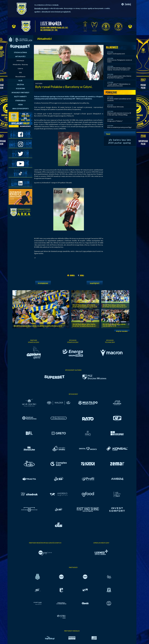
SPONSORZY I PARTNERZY (20, 93)
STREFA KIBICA (20, 101)
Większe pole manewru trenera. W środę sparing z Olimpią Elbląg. (119, 114)
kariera (117, 140)
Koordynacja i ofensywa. (116, 107)
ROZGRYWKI (20, 89)
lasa (124, 140)
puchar (118, 143)
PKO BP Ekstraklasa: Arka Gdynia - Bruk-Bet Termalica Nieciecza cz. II (114, 306)
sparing (127, 143)
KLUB (20, 80)
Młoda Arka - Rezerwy (20, 64)
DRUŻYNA (20, 85)
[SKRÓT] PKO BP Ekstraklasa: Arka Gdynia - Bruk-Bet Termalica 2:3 (119, 69)
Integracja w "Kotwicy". (115, 121)
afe (110, 140)
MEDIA (20, 105)
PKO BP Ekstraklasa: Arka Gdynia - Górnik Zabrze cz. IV (114, 325)
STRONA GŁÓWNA (20, 52)
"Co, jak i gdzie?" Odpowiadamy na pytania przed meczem (119, 85)
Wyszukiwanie (20, 76)
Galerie (20, 68)
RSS (20, 72)
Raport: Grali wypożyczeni (116, 54)
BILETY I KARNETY (20, 97)
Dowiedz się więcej (41, 8)
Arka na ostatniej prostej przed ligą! (119, 127)
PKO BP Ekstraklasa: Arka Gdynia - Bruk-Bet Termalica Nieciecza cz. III (85, 306)
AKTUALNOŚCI (20, 56)
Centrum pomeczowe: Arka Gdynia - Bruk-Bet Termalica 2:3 (120, 77)
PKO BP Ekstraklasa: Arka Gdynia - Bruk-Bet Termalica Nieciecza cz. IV (38, 326)
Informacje (20, 60)
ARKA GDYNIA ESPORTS (20, 109)
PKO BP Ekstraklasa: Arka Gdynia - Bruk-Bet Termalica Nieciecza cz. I (84, 325)
